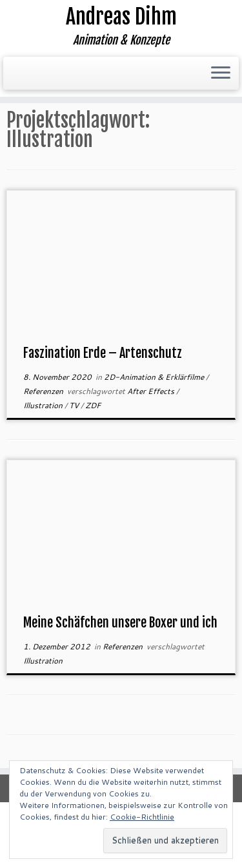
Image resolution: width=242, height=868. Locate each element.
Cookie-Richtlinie (142, 817)
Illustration (44, 405)
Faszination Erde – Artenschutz (103, 353)
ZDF (93, 405)
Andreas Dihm (121, 17)
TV (75, 405)
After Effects (152, 391)
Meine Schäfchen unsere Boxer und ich (120, 623)
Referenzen (44, 391)
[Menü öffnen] (221, 74)
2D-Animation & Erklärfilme (155, 377)
